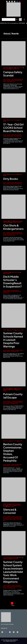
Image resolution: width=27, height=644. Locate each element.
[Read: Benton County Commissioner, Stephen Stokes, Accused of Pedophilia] (13, 426)
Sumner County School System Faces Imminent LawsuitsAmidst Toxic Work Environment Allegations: (13, 572)
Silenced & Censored (10, 511)
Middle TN (13, 68)
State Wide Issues (15, 69)
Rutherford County (13, 120)
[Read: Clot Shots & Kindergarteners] (13, 207)
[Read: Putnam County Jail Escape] (13, 374)
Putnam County (13, 390)
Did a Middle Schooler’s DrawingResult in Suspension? (12, 282)
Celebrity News (7, 272)
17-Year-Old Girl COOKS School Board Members (13, 128)
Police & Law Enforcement (9, 403)
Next (14, 606)
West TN (20, 441)
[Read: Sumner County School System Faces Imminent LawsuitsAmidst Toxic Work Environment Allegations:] (13, 543)
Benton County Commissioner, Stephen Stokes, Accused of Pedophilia (13, 452)
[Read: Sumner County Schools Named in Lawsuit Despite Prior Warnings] (13, 315)
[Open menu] (24, 20)
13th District (6, 68)
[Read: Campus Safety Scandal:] (13, 53)
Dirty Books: (11, 179)
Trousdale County (17, 222)
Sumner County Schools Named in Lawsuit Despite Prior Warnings (13, 340)
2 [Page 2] (15, 603)
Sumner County (20, 330)
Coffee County (7, 504)
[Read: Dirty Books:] (13, 160)
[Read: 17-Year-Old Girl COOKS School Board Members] (13, 106)
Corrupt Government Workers (10, 558)
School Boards (7, 69)
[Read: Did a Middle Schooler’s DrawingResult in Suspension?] (13, 258)
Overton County (20, 68)
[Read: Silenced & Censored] (13, 490)
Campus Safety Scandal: (13, 74)
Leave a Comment (7, 79)
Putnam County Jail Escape (13, 396)
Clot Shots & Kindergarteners (13, 227)
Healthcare (6, 221)
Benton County (7, 441)
